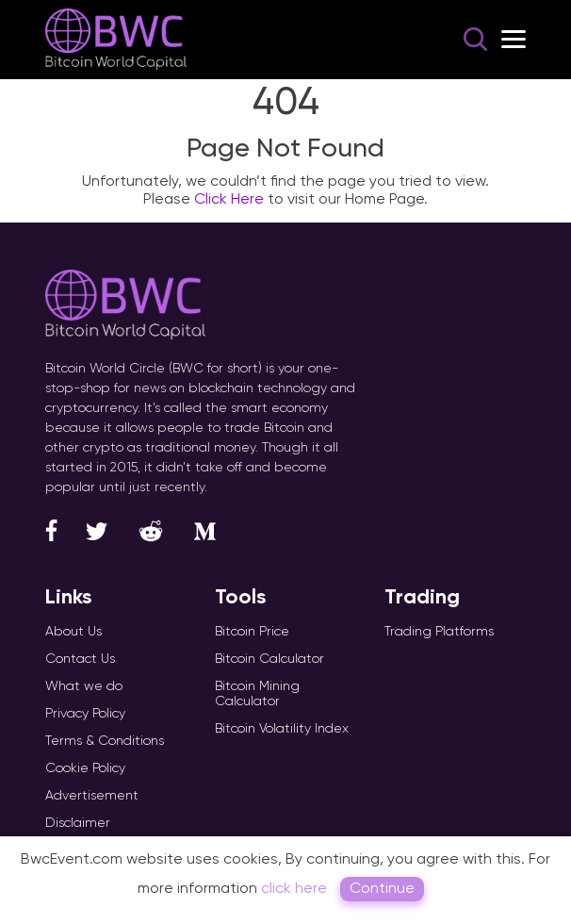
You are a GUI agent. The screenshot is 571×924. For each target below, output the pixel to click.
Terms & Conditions (105, 740)
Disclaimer (78, 822)
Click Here (229, 198)
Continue (382, 888)
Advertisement (92, 795)
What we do (84, 685)
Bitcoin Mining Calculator (257, 693)
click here (294, 888)
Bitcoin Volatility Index (282, 728)
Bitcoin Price (252, 631)
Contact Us (80, 658)
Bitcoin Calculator (269, 658)
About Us (73, 631)
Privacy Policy (85, 713)
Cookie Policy (85, 767)
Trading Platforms (439, 631)
